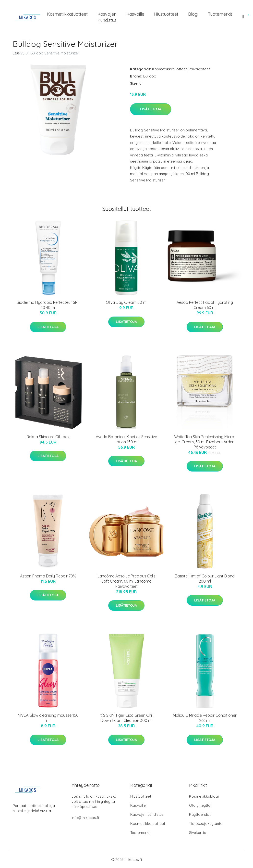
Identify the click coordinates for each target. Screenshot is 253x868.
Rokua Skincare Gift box (48, 437)
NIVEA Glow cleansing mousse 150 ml (48, 718)
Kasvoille (135, 14)
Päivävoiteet (199, 69)
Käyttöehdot (200, 814)
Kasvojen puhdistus (107, 17)
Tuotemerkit (220, 14)
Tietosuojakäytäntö (206, 823)
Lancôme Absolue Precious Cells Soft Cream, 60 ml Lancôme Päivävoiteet (126, 581)
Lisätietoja (151, 109)
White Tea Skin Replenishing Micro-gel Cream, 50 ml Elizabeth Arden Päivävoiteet (205, 442)
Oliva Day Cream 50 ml (126, 302)
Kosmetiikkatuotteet (67, 14)
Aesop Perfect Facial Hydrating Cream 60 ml (205, 305)
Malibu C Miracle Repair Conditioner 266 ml (205, 718)
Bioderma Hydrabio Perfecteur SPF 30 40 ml (48, 305)
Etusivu (19, 53)
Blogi (193, 14)
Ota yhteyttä (200, 805)
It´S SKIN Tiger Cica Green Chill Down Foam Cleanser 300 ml (126, 718)
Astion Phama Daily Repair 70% (48, 576)
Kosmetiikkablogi (204, 796)
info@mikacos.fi (85, 818)
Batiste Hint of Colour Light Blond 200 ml (205, 579)
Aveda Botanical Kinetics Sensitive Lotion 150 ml (126, 439)
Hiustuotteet (166, 14)
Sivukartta (198, 833)
